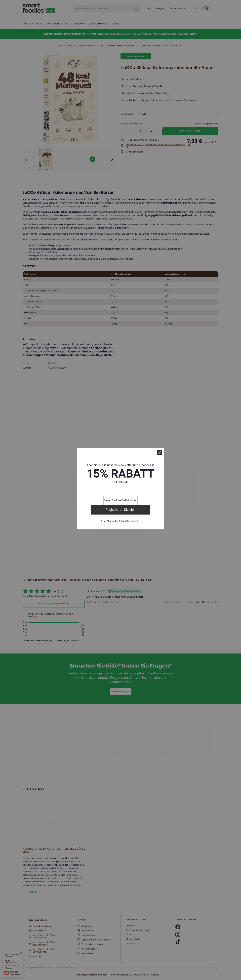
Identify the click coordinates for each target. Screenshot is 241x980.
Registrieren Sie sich (120, 510)
